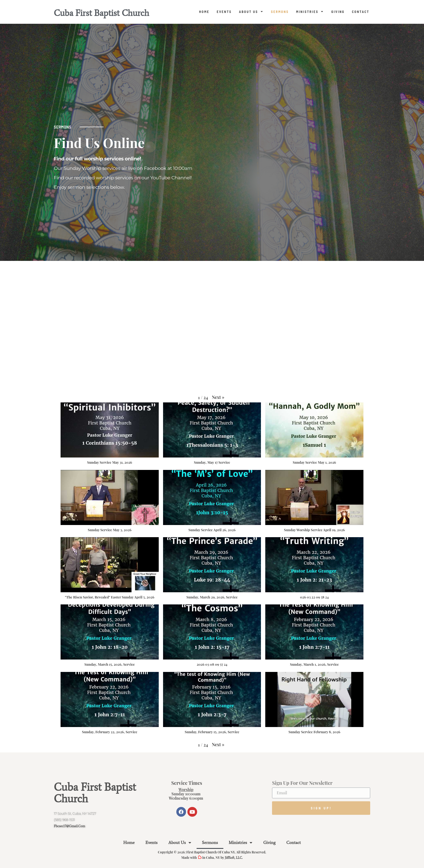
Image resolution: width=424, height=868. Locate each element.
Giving (338, 12)
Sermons (280, 12)
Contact (361, 12)
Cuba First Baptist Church (101, 13)
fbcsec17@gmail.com (69, 826)
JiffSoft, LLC (233, 858)
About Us (251, 12)
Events (224, 12)
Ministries (310, 12)
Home (204, 12)
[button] (218, 397)
